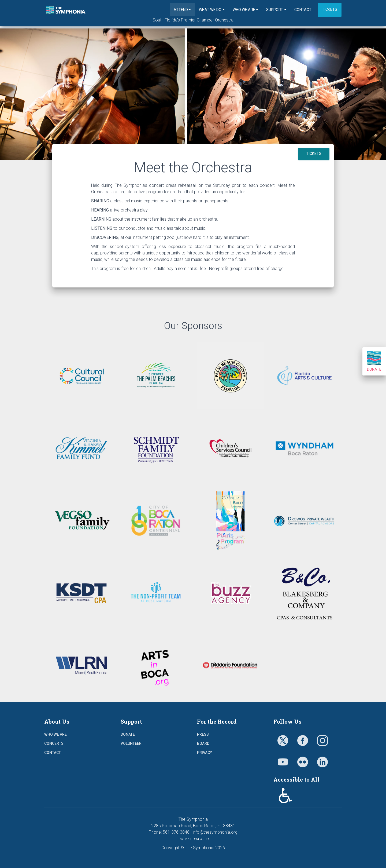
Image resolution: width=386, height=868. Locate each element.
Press (203, 734)
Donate (374, 361)
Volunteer (131, 743)
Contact (303, 10)
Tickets (330, 10)
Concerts (54, 743)
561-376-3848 (176, 832)
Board (203, 743)
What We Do (210, 10)
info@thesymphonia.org (215, 832)
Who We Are (244, 10)
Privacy (205, 753)
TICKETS (314, 154)
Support (275, 10)
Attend (181, 10)
